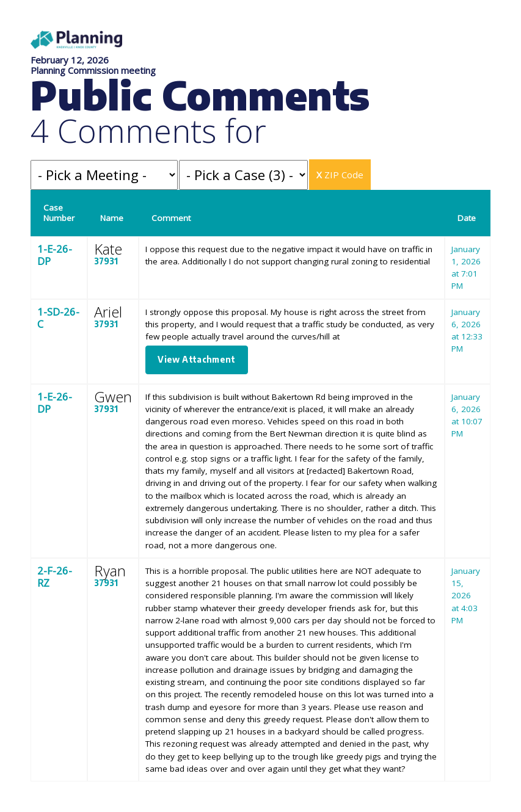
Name (112, 218)
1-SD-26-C (58, 318)
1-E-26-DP (55, 255)
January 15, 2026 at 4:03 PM (466, 596)
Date (467, 218)
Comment (171, 218)
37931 (106, 261)
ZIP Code (340, 175)
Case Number (59, 213)
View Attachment (196, 359)
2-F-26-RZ (55, 577)
